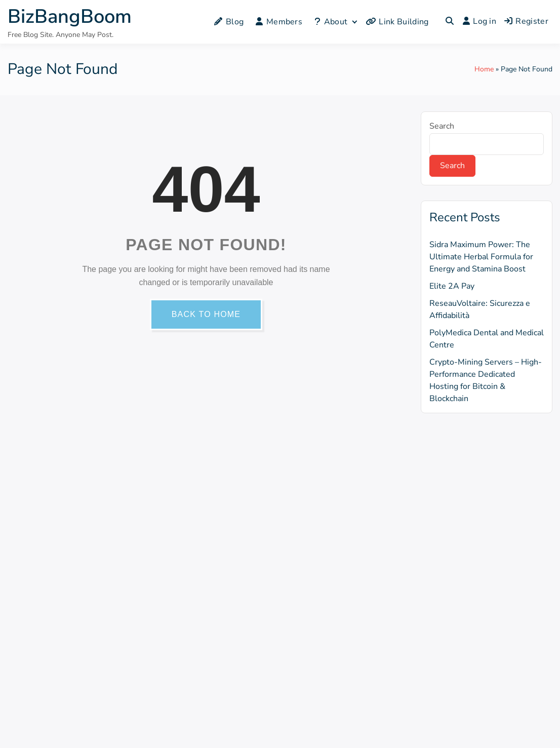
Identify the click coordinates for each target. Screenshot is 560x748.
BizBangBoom (70, 16)
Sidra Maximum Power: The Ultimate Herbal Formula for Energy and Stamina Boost (481, 257)
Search (442, 126)
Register (526, 21)
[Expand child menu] (354, 22)
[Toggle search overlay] (450, 22)
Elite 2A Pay (452, 286)
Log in (479, 21)
